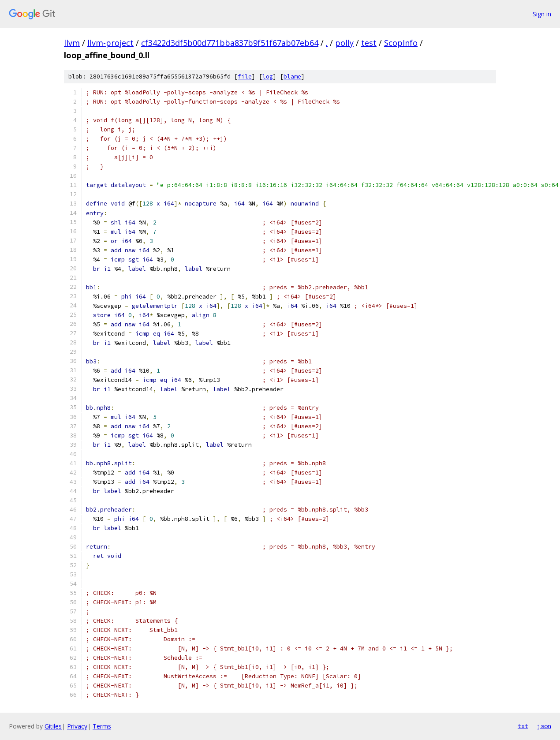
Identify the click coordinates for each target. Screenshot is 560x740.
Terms (102, 726)
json (544, 726)
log (268, 77)
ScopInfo (401, 43)
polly (344, 43)
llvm (72, 43)
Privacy (77, 726)
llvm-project (110, 43)
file (245, 77)
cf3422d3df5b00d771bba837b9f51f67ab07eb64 (230, 43)
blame (292, 77)
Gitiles (53, 726)
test (369, 43)
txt (523, 726)
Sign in (542, 14)
